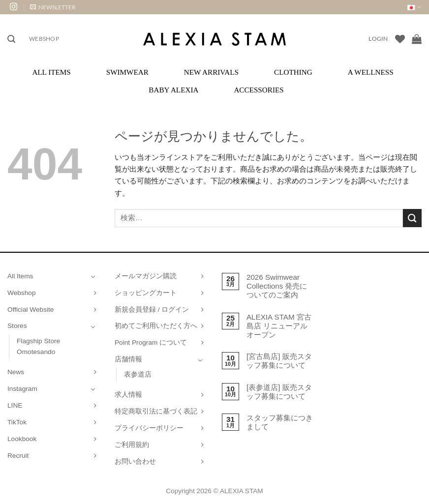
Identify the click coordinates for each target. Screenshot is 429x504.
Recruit (18, 456)
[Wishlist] (400, 39)
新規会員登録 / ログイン (152, 310)
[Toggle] (93, 276)
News (16, 372)
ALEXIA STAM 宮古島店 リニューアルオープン (279, 326)
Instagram (22, 389)
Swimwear (127, 72)
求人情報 (128, 395)
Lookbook (22, 439)
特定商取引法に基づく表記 (156, 411)
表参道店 (138, 374)
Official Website (31, 310)
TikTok (17, 422)
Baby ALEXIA (173, 90)
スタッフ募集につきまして (280, 422)
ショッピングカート (146, 293)
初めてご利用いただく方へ (156, 326)
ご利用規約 (132, 445)
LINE (15, 405)
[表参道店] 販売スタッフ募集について (279, 392)
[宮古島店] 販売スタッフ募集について (279, 361)
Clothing (293, 72)
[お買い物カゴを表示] (417, 39)
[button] (53, 7)
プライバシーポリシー (149, 428)
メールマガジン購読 (146, 276)
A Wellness (371, 72)
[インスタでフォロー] (14, 7)
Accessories (259, 90)
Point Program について (151, 342)
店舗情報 (128, 359)
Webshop (44, 39)
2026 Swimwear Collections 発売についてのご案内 (277, 286)
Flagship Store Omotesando (38, 346)
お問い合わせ (135, 461)
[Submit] (412, 218)
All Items (51, 72)
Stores (17, 326)
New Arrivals (211, 72)
